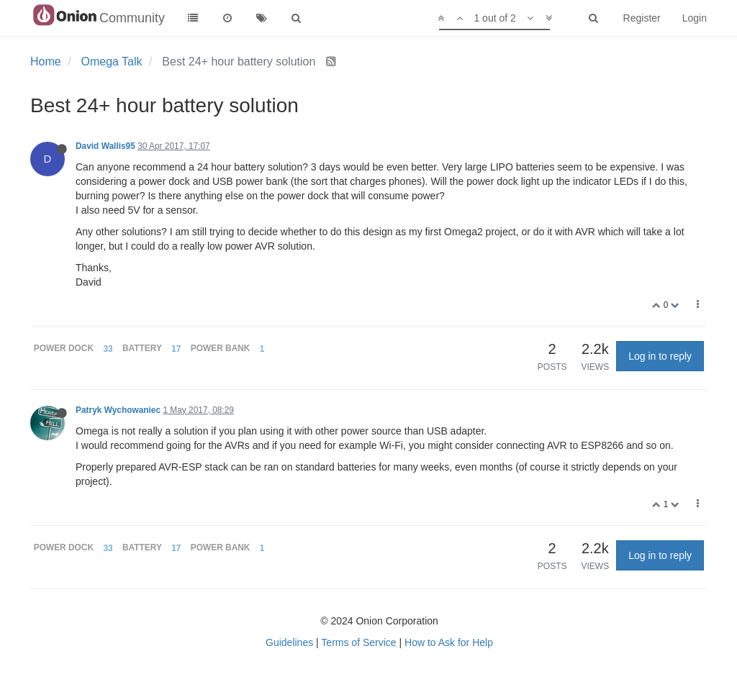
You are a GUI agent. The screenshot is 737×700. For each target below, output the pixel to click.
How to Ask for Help (449, 642)
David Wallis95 (105, 146)
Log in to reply (660, 356)
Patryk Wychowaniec (118, 410)
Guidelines (289, 642)
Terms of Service (358, 642)
